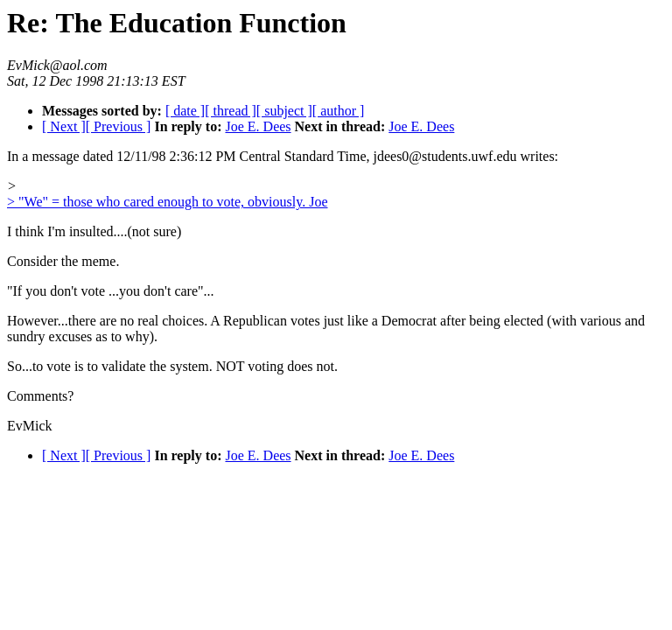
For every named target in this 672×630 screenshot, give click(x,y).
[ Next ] (64, 126)
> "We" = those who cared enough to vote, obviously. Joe (168, 202)
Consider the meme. (63, 261)
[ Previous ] (119, 126)
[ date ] (185, 111)
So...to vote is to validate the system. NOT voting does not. (172, 366)
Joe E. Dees (258, 126)
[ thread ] (231, 111)
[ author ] (339, 111)
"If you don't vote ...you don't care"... (111, 291)
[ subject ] (284, 111)
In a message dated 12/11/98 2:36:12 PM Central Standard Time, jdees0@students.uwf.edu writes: (283, 156)
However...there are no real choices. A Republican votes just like (188, 321)
